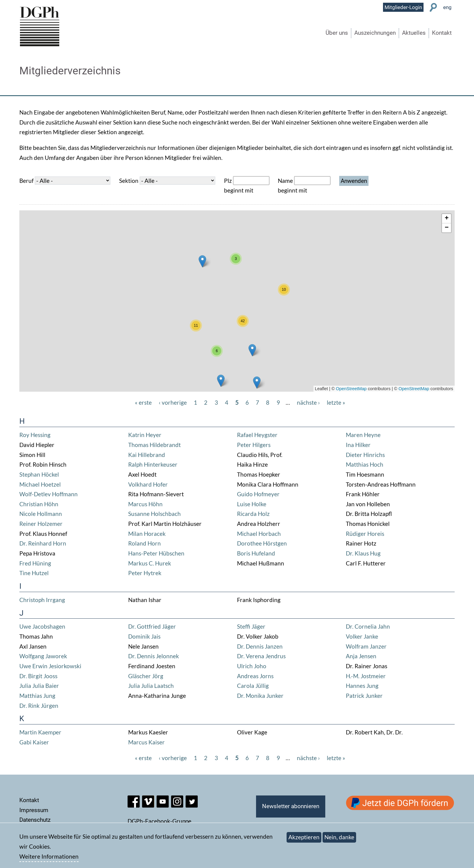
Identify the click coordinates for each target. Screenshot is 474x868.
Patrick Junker (364, 696)
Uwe (26, 626)
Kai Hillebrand (147, 455)
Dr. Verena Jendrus (261, 656)
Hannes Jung (362, 686)
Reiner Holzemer (41, 524)
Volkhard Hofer (148, 484)
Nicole (28, 514)
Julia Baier (46, 686)
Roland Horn (144, 543)
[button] (257, 382)
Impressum (34, 810)
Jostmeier (373, 676)
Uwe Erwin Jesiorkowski (50, 666)
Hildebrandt (165, 445)
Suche (433, 7)
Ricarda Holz (253, 514)
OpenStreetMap (351, 389)
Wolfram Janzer (366, 646)
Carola (246, 686)
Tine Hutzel (34, 573)
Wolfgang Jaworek (43, 656)
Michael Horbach (259, 534)
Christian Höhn (39, 504)
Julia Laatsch (157, 686)
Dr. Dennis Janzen (260, 646)
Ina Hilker (358, 445)
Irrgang (55, 600)
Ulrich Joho (252, 666)
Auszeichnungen (375, 33)
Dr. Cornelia (362, 626)
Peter (245, 445)
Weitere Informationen (49, 856)
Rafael (246, 435)
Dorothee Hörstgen (262, 543)
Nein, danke (339, 837)
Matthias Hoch (365, 464)
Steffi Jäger (251, 626)
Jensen (368, 656)
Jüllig (262, 686)
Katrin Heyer (145, 435)
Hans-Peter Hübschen (156, 553)
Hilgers (261, 445)
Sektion (129, 181)
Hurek (163, 563)
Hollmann (49, 514)
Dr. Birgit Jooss (38, 676)
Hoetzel (51, 484)
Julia (26, 686)
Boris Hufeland (256, 553)
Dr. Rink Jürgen (39, 706)
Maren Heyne (363, 435)
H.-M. (353, 676)
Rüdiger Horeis (365, 534)
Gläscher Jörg (146, 676)
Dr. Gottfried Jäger (152, 626)
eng (447, 7)
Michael (30, 484)
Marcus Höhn (145, 504)
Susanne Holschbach (154, 514)
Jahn (384, 626)
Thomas (139, 445)
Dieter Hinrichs (365, 455)
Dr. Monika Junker (260, 696)
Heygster (266, 435)
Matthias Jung (37, 696)
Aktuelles (414, 33)
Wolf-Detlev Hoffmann (49, 494)
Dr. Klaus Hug (363, 553)
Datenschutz (35, 820)
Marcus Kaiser (146, 742)
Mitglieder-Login (403, 7)
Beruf (26, 181)
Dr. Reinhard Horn (43, 543)
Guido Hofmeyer (258, 494)
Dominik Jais (144, 636)
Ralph (136, 464)
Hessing (41, 435)
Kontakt (442, 33)
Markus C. (142, 563)
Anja (352, 656)
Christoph (33, 600)
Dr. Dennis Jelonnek (154, 656)
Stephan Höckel (39, 474)
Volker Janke (362, 636)
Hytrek (153, 573)
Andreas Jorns (255, 676)
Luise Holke (252, 504)
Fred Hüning (35, 563)
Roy (25, 435)
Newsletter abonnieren (291, 806)
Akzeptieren (304, 837)
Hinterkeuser (161, 464)
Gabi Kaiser (34, 742)
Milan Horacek (147, 534)
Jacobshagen (49, 626)
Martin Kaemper (40, 732)
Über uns (337, 33)
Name (285, 181)
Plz (228, 181)
